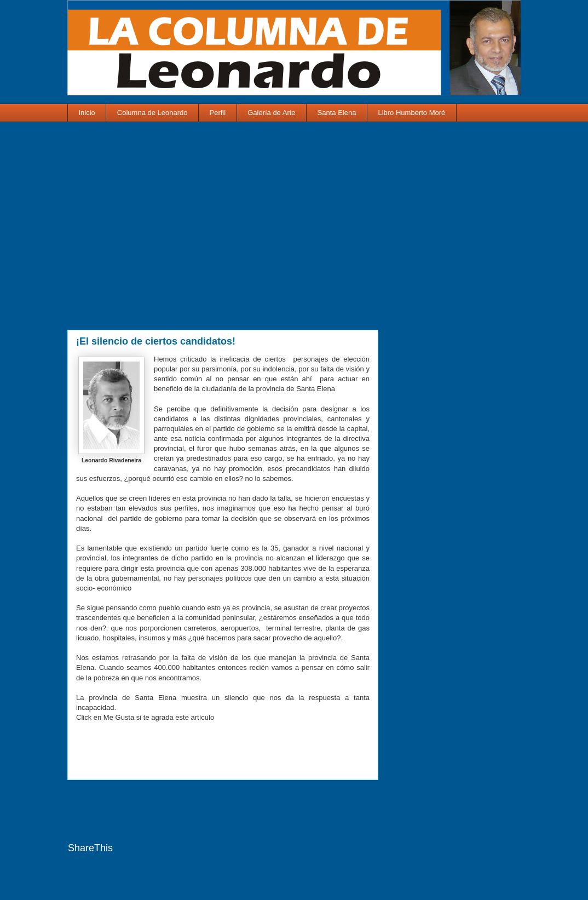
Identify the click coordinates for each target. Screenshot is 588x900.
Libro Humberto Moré (411, 113)
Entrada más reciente (117, 795)
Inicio (87, 113)
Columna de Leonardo (152, 113)
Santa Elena (337, 113)
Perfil (218, 113)
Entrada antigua (339, 795)
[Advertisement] (223, 233)
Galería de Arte (271, 113)
